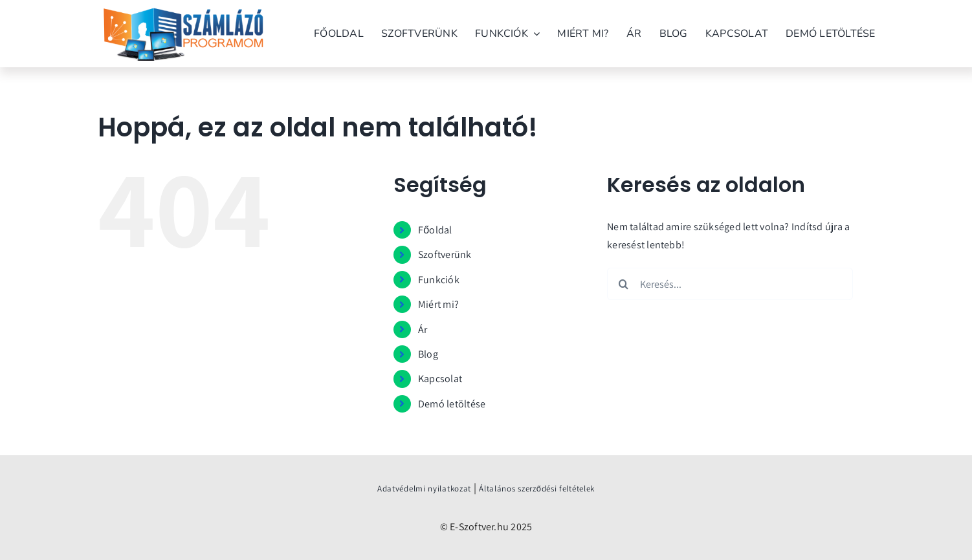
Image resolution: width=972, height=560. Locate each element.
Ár (423, 329)
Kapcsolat (440, 379)
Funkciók (439, 280)
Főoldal (435, 230)
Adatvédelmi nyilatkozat (424, 489)
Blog (428, 354)
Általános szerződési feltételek (537, 489)
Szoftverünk (445, 254)
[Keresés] (623, 284)
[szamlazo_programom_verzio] (183, 18)
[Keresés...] (730, 284)
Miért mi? (438, 304)
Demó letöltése (452, 404)
